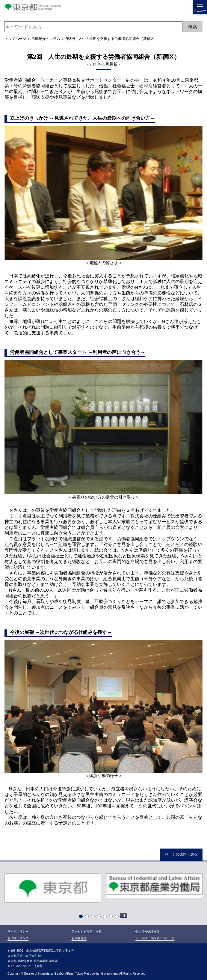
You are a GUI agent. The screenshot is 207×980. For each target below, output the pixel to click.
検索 (193, 27)
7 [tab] (118, 918)
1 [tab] (82, 918)
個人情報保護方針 (147, 932)
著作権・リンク (18, 938)
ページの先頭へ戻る (181, 854)
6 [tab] (112, 918)
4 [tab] (100, 918)
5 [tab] (106, 918)
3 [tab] (94, 918)
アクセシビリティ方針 (87, 932)
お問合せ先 (79, 938)
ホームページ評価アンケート (155, 938)
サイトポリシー (18, 932)
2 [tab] (88, 918)
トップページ (15, 39)
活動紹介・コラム (46, 39)
